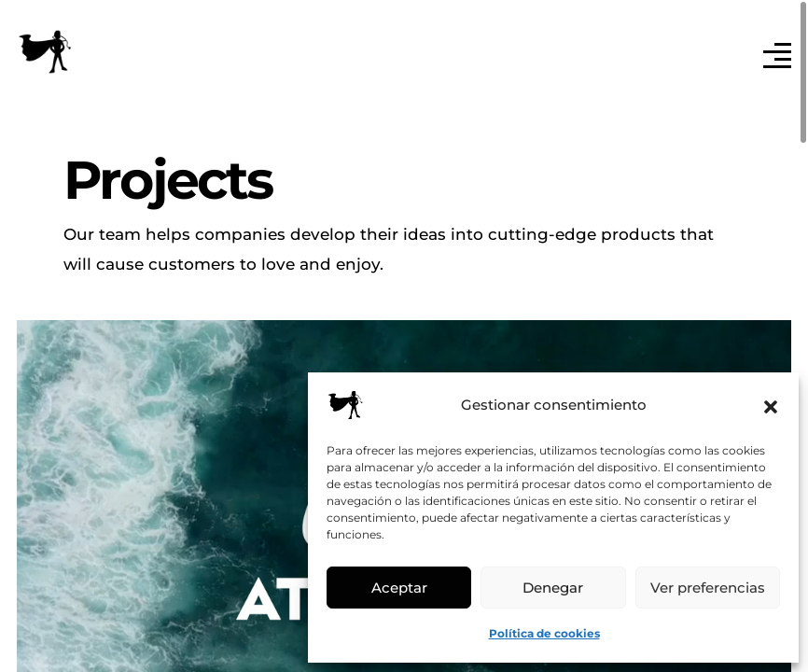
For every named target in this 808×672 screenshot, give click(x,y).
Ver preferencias (708, 588)
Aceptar (399, 588)
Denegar (553, 588)
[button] (771, 405)
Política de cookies (544, 633)
